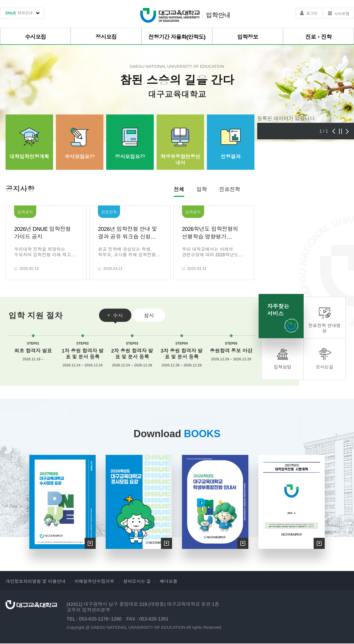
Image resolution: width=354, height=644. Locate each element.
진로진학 (230, 190)
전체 (179, 190)
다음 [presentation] (347, 131)
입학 (202, 190)
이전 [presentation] (334, 131)
